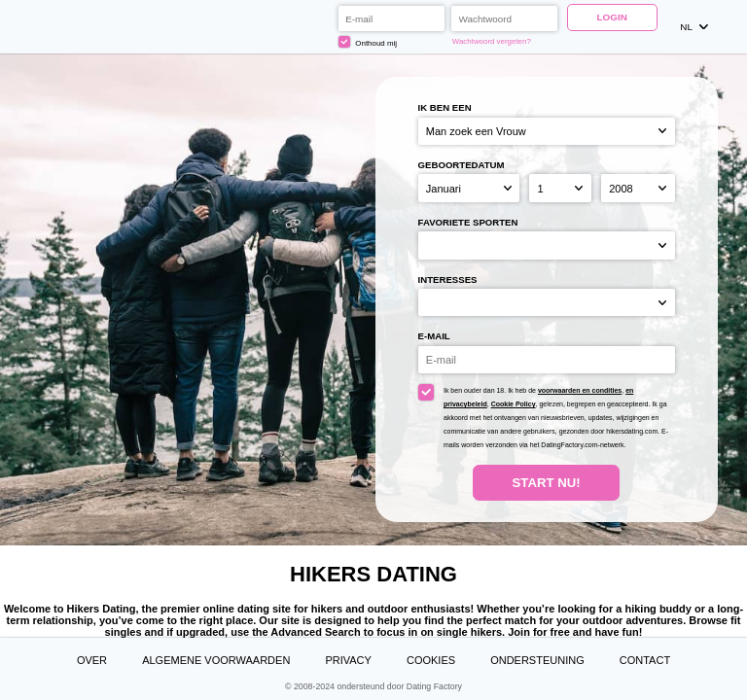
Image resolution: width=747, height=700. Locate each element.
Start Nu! (547, 483)
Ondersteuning (537, 660)
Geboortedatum (462, 165)
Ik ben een (445, 107)
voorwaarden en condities (580, 390)
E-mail (434, 336)
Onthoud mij (368, 42)
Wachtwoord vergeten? (492, 41)
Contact (645, 660)
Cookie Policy (514, 404)
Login (612, 17)
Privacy (348, 660)
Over (92, 660)
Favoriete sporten (468, 222)
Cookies (431, 660)
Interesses (448, 280)
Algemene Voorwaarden (216, 660)
